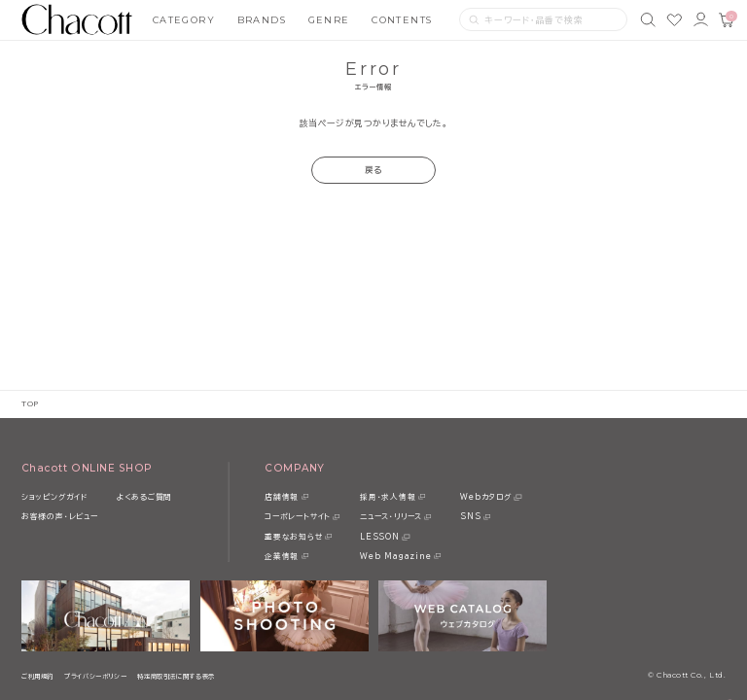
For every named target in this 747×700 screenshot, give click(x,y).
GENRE (329, 20)
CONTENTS (402, 20)
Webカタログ (485, 497)
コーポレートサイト (298, 516)
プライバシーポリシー (95, 676)
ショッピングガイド (54, 497)
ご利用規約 (37, 676)
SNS (470, 516)
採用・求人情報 (388, 497)
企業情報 (282, 556)
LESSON (380, 537)
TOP (30, 404)
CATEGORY (184, 20)
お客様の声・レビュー (60, 516)
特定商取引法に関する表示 (176, 676)
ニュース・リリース (391, 516)
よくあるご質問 (144, 497)
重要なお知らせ (293, 537)
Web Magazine (395, 556)
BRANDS (262, 20)
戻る (373, 170)
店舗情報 (282, 497)
